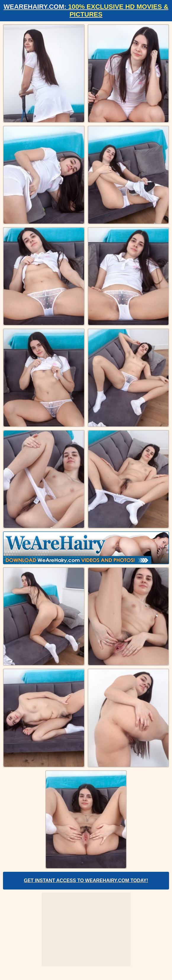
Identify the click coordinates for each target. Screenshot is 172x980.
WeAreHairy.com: (86, 10)
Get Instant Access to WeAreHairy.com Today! (86, 880)
